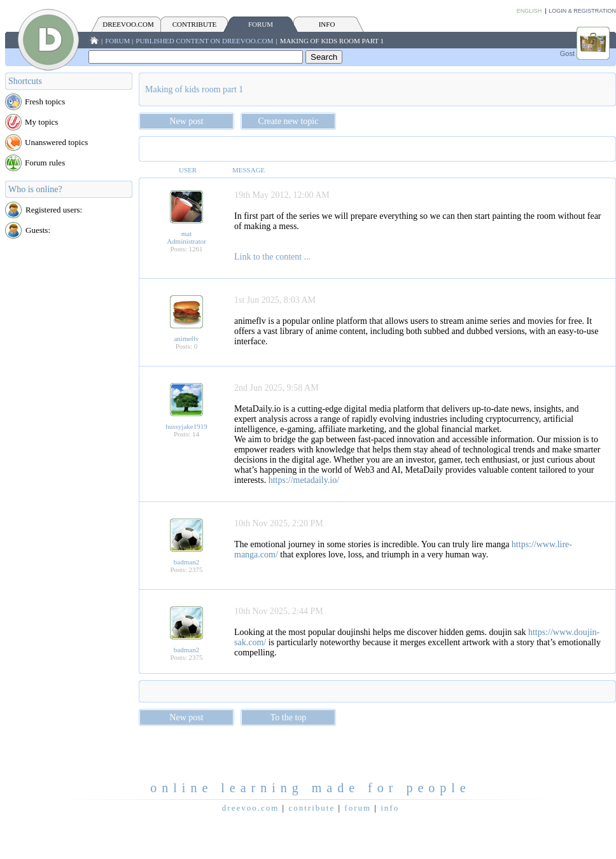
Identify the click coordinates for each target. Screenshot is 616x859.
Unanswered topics (56, 142)
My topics (41, 122)
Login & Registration (582, 11)
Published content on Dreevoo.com (204, 41)
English (529, 11)
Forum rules (45, 163)
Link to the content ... (272, 257)
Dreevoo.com (128, 24)
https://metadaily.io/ (304, 480)
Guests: (38, 230)
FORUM (261, 24)
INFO (327, 24)
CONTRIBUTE (195, 24)
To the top (289, 717)
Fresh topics (45, 101)
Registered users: (54, 210)
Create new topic (289, 121)
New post (186, 121)
